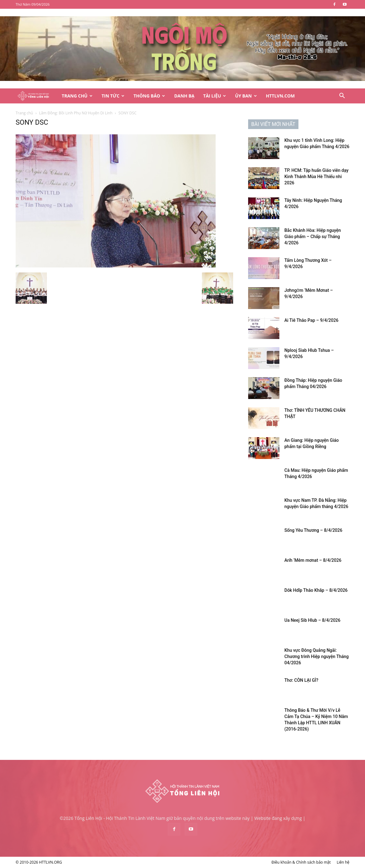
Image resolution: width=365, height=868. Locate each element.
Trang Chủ (77, 96)
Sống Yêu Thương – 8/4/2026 (313, 530)
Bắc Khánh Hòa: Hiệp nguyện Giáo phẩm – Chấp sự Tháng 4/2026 (313, 237)
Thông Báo (149, 96)
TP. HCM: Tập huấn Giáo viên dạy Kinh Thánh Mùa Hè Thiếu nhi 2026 (316, 177)
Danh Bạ (184, 96)
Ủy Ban (246, 96)
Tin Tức (113, 96)
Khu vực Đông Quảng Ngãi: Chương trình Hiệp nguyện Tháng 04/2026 (317, 656)
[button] (342, 96)
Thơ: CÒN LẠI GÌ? (301, 680)
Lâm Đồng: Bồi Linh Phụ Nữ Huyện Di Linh (76, 113)
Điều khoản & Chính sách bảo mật (301, 862)
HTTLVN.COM (280, 96)
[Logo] (37, 96)
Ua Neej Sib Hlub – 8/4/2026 (312, 620)
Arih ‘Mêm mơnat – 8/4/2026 (313, 560)
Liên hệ (343, 862)
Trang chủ (24, 113)
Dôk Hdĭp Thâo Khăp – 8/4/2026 (316, 590)
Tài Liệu (215, 96)
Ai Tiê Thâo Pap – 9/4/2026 (311, 320)
